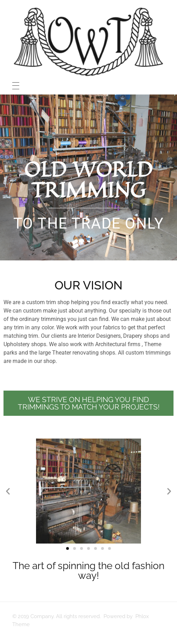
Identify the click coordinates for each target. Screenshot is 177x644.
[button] (8, 491)
